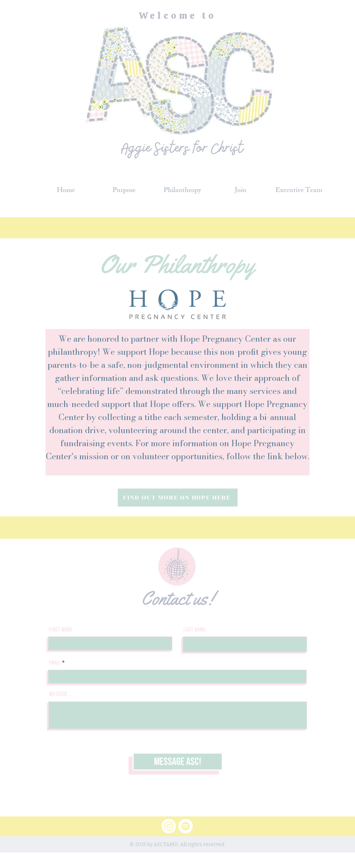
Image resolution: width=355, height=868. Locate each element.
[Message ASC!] (178, 762)
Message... (60, 694)
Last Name (195, 630)
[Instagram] (169, 826)
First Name (61, 630)
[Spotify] (186, 826)
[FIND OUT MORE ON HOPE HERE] (178, 498)
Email (55, 663)
